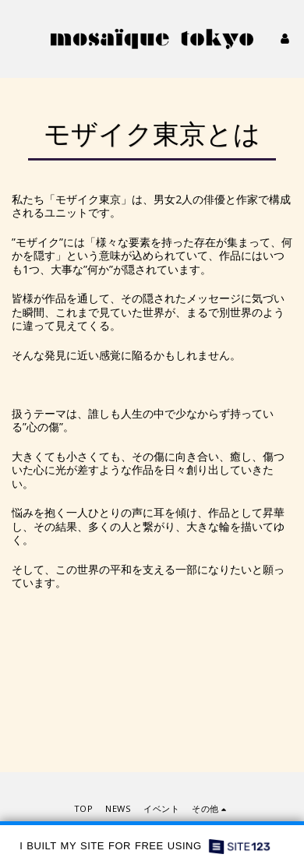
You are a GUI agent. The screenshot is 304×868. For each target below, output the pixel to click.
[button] (17, 38)
